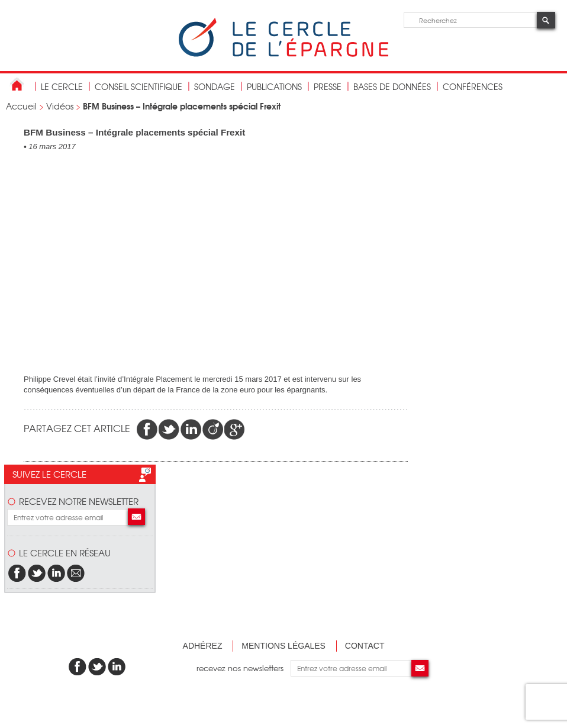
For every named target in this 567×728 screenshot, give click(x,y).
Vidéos (60, 106)
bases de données (392, 86)
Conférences (473, 86)
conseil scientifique (138, 86)
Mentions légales (283, 646)
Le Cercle (62, 86)
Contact (365, 646)
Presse (328, 86)
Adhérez (203, 646)
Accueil (21, 106)
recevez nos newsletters (244, 668)
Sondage (215, 86)
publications (274, 86)
